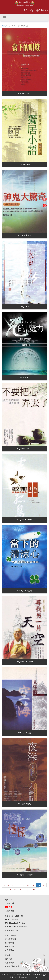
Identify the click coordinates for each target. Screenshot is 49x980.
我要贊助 (9, 900)
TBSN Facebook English (15, 923)
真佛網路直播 (10, 939)
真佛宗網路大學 (11, 930)
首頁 (4, 26)
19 (20, 890)
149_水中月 (24, 306)
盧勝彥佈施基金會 (12, 966)
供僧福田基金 (10, 903)
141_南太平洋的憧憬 (24, 875)
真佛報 (8, 955)
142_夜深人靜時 (24, 804)
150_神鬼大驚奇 (24, 235)
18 (15, 890)
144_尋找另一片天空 (24, 662)
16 (5, 890)
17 (10, 890)
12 (28, 885)
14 (39, 885)
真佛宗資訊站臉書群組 (14, 916)
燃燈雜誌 (9, 959)
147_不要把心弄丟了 (24, 449)
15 (44, 885)
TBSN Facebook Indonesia (16, 927)
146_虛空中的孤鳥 (24, 519)
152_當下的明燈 (24, 93)
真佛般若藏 (9, 963)
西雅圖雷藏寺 (10, 943)
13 (33, 885)
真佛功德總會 (10, 936)
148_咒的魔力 (24, 377)
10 (18, 885)
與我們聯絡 (9, 911)
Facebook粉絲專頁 (13, 919)
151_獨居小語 (24, 164)
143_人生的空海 (24, 733)
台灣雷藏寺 (9, 950)
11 (23, 885)
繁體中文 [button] (42, 10)
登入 (26, 10)
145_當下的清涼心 (24, 591)
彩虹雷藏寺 (9, 947)
